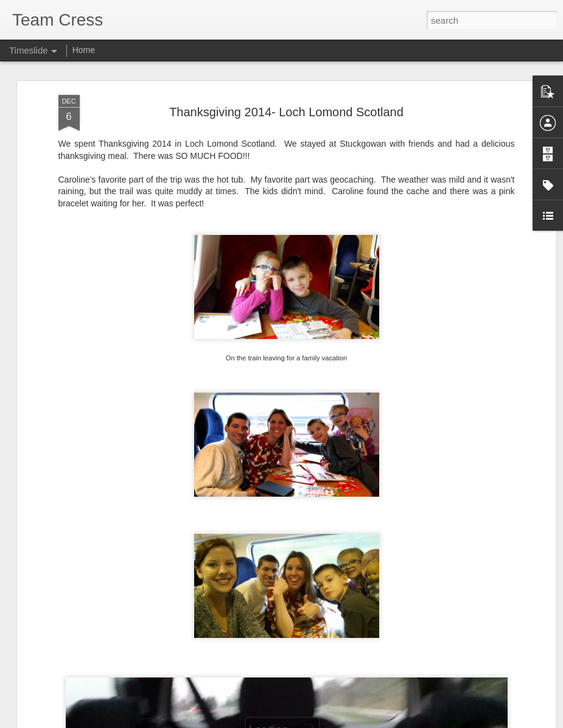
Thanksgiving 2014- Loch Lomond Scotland (286, 112)
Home (84, 50)
